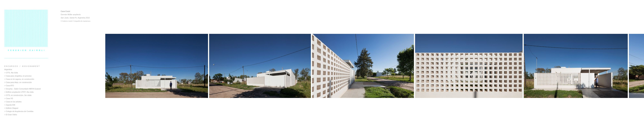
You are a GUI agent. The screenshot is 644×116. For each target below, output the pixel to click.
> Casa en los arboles (13, 102)
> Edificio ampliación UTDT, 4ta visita (19, 92)
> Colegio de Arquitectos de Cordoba (19, 111)
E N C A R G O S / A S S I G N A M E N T (22, 66)
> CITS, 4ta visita (11, 73)
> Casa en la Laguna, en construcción (19, 79)
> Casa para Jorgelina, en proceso (18, 76)
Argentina (8, 69)
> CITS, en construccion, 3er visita (18, 95)
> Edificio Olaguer (11, 108)
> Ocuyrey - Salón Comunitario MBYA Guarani (23, 89)
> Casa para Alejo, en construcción (18, 82)
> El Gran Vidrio (11, 115)
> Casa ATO (9, 86)
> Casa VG (9, 98)
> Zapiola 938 (10, 105)
